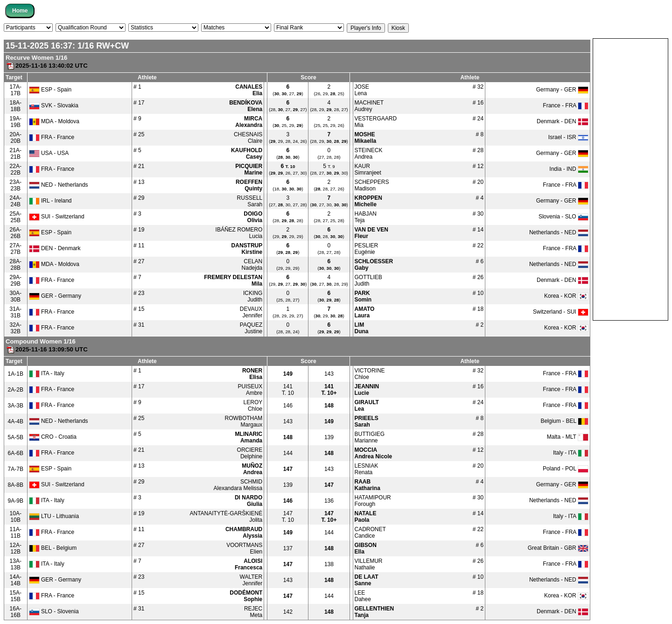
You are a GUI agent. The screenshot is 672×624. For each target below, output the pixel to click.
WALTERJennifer (251, 580)
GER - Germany (55, 296)
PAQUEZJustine (251, 328)
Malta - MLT (568, 437)
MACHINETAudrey (369, 106)
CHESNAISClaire (248, 138)
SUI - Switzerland (57, 217)
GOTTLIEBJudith (368, 280)
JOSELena (362, 90)
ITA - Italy (47, 373)
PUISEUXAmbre (250, 390)
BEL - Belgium (53, 548)
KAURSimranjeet (368, 169)
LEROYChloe (253, 406)
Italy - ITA (571, 453)
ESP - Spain (50, 90)
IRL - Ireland (50, 201)
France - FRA (566, 105)
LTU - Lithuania (54, 516)
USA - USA (49, 153)
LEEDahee (363, 596)
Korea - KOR (566, 296)
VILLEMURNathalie (369, 564)
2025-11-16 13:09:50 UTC (47, 349)
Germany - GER (562, 90)
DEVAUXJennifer (251, 312)
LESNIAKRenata (367, 469)
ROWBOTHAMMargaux (244, 421)
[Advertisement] (630, 179)
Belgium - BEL (564, 421)
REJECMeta (253, 612)
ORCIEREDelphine (250, 453)
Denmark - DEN (563, 121)
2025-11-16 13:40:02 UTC (47, 66)
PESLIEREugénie (367, 249)
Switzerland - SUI (561, 312)
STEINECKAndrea (369, 154)
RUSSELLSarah (250, 201)
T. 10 (288, 390)
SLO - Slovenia (54, 611)
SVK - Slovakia (54, 105)
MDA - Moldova (54, 121)
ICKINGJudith (253, 296)
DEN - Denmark (55, 248)
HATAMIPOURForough (373, 501)
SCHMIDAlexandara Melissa (238, 485)
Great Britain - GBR (558, 548)
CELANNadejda (252, 265)
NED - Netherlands (59, 185)
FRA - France (52, 137)
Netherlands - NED (559, 232)
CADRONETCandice (370, 533)
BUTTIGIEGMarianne (370, 437)
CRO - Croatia (53, 437)
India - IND (569, 169)
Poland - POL (566, 469)
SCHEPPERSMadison (372, 185)
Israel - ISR (568, 137)
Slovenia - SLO (563, 217)
